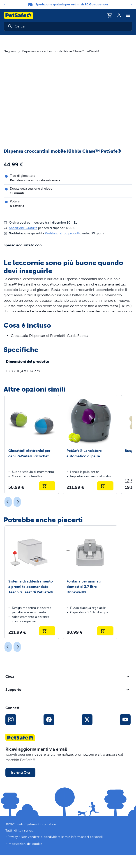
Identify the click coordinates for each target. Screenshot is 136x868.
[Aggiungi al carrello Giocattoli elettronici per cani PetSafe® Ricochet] (47, 486)
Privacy (13, 837)
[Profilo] (119, 15)
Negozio (10, 51)
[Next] (131, 5)
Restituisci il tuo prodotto (63, 233)
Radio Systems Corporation (36, 824)
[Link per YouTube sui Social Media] (125, 720)
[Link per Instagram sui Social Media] (11, 720)
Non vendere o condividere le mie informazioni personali (62, 837)
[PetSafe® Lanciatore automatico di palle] (90, 444)
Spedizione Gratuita (23, 228)
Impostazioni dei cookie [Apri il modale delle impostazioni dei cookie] (25, 844)
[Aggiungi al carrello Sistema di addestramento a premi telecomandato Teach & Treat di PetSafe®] (47, 631)
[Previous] (5, 5)
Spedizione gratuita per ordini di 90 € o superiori (72, 4)
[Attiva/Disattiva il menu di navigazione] (128, 15)
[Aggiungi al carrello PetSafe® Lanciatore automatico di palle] (105, 486)
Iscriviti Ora (20, 772)
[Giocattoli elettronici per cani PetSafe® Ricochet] (32, 444)
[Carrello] (110, 15)
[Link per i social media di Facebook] (49, 720)
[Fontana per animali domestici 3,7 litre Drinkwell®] (90, 582)
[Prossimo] (17, 502)
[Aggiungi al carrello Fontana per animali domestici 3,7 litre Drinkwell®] (105, 631)
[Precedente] (8, 502)
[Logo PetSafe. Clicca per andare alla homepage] (18, 15)
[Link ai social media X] (87, 720)
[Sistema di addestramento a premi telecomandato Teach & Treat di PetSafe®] (32, 582)
